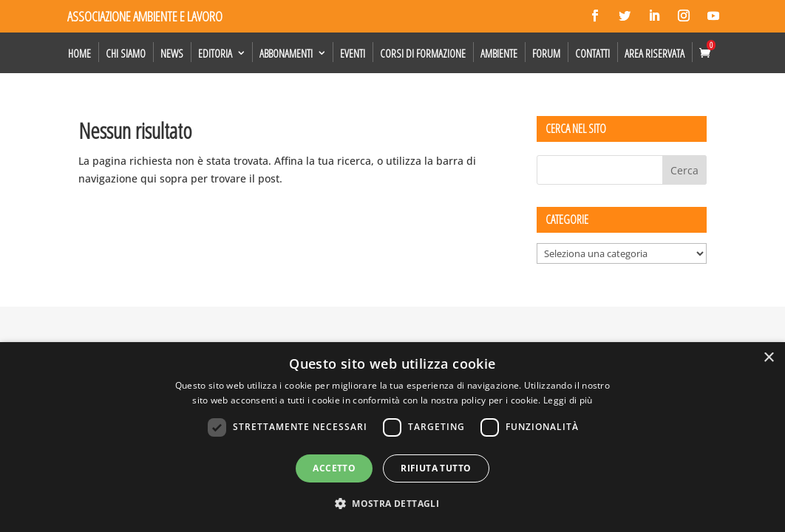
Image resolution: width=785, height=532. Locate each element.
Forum (546, 53)
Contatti (592, 53)
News (172, 53)
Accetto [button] (334, 468)
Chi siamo (126, 53)
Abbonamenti (286, 53)
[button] (392, 504)
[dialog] (392, 437)
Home (79, 53)
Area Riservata (655, 53)
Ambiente (499, 53)
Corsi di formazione (423, 53)
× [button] (768, 358)
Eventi (353, 53)
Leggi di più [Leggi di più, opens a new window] (568, 400)
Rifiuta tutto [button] (436, 468)
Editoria (215, 53)
